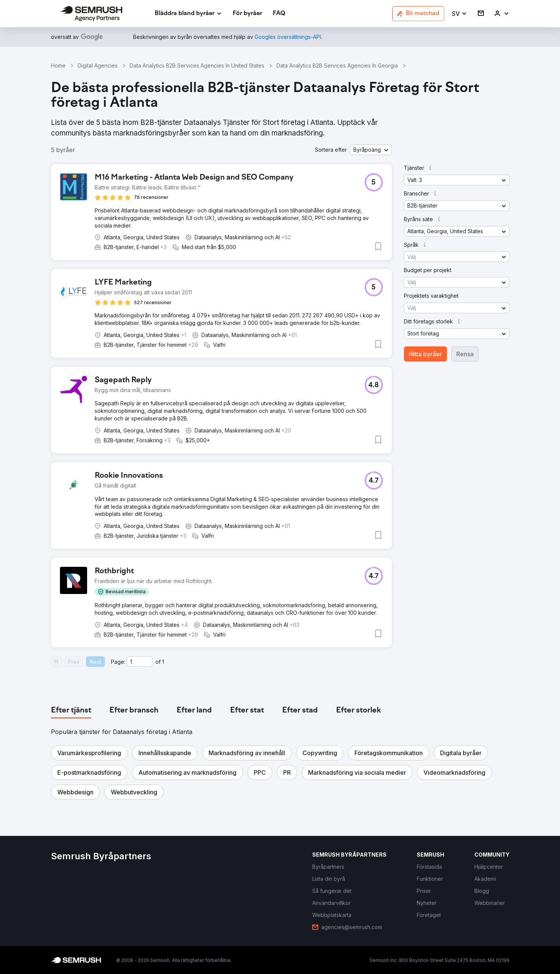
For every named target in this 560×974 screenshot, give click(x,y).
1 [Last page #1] (163, 662)
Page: (118, 662)
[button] (460, 14)
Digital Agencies (98, 65)
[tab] (71, 711)
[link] (247, 14)
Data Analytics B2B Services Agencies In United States (197, 65)
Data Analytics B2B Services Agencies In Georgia (337, 65)
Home (58, 65)
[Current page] (140, 662)
